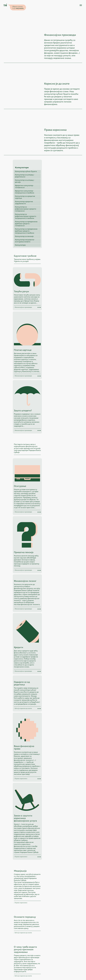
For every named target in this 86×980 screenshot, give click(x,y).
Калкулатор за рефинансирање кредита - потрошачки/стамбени (57, 242)
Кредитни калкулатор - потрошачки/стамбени (56, 217)
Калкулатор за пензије (56, 262)
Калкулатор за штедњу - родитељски (56, 201)
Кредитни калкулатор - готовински (56, 212)
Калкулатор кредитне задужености (55, 228)
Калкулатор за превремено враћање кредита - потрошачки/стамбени (58, 256)
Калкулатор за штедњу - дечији (56, 206)
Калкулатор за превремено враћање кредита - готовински (58, 249)
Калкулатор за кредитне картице (56, 222)
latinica (23, 953)
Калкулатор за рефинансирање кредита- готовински (57, 234)
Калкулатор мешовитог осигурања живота (56, 266)
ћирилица (16, 953)
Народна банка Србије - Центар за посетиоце (26, 958)
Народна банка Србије (19, 956)
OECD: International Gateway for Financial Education (28, 961)
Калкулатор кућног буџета (57, 197)
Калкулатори (52, 270)
